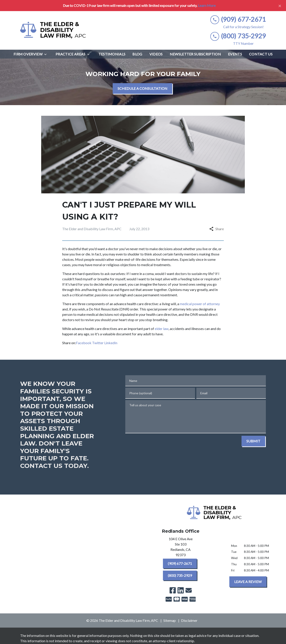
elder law (162, 329)
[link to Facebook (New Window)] (173, 590)
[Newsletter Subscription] (195, 54)
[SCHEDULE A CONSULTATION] (142, 88)
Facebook (84, 343)
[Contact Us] (261, 54)
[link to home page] (53, 30)
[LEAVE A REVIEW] (248, 582)
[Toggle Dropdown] (47, 54)
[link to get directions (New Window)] (181, 548)
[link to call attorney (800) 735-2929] (238, 36)
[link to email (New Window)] (189, 590)
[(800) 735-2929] (180, 575)
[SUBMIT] (253, 441)
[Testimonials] (112, 54)
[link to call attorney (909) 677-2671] (238, 19)
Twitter (98, 343)
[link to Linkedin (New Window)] (181, 590)
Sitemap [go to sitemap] (170, 620)
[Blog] (137, 54)
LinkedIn (111, 343)
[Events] (235, 54)
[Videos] (156, 54)
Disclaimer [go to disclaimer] (189, 620)
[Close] (280, 6)
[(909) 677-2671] (180, 563)
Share (217, 229)
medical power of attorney (200, 304)
